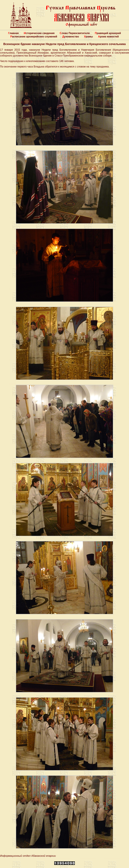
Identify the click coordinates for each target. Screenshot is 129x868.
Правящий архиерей (108, 33)
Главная (13, 33)
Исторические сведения (39, 33)
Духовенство (71, 37)
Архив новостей (108, 37)
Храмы (88, 37)
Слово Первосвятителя (75, 33)
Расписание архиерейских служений (34, 37)
